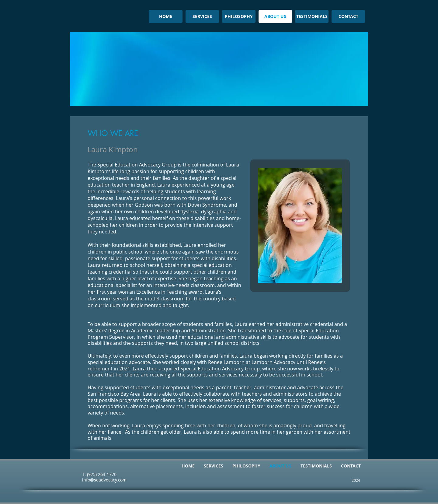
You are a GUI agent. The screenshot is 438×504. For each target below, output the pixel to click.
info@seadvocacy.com (104, 480)
